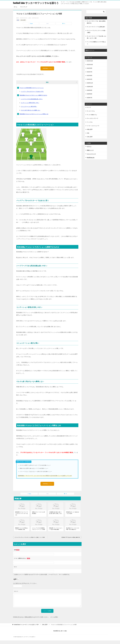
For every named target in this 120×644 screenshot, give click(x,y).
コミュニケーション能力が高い (29, 110)
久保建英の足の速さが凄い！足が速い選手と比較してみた (56, 516)
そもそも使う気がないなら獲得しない (31, 114)
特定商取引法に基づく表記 (60, 634)
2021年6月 (90, 79)
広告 (18, 24)
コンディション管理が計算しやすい (30, 106)
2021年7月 (90, 75)
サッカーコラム (91, 115)
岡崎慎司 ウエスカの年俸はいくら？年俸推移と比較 (22, 532)
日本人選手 (23, 24)
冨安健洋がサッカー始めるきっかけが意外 (73, 516)
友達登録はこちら (48, 72)
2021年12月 (90, 64)
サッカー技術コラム (92, 118)
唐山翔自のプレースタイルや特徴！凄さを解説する (73, 532)
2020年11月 (90, 86)
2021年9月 (90, 72)
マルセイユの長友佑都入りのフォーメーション (32, 91)
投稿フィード (90, 154)
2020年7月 (90, 101)
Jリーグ (89, 111)
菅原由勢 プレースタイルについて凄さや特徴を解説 (56, 532)
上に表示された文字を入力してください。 (25, 587)
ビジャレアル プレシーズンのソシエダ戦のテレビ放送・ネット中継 (30, 541)
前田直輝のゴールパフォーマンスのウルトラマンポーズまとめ (22, 517)
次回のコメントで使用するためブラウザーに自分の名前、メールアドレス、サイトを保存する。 (42, 578)
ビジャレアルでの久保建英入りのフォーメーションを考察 (39, 532)
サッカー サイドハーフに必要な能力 (96, 30)
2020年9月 (90, 94)
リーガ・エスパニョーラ (93, 129)
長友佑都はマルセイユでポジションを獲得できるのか (33, 99)
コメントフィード (91, 157)
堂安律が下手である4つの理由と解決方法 (71, 541)
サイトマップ (24, 10)
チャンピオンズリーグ (93, 122)
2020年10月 (90, 90)
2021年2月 (90, 83)
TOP (26, 628)
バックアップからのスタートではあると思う (32, 95)
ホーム (16, 10)
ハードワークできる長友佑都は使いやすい (32, 103)
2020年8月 (90, 97)
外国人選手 (90, 133)
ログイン (89, 150)
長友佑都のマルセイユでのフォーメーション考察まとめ (34, 117)
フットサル (90, 126)
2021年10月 (90, 68)
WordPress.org (91, 161)
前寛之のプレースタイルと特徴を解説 (39, 516)
